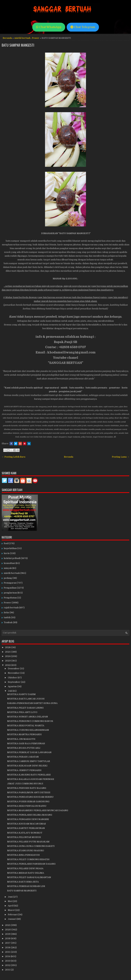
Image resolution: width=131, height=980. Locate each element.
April (11, 906)
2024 (8, 656)
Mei (10, 901)
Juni (10, 897)
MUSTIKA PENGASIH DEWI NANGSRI (28, 819)
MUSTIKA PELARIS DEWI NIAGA (25, 868)
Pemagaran (10, 583)
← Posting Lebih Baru (13, 457)
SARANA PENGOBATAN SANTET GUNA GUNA (32, 703)
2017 (8, 943)
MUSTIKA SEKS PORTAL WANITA (26, 726)
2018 (8, 938)
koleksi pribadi (12, 558)
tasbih (7, 617)
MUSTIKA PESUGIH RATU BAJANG (27, 788)
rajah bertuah (11, 608)
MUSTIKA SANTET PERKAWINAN (26, 828)
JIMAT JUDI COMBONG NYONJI (25, 784)
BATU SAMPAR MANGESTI (18, 45)
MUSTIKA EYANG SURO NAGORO (26, 851)
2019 (8, 934)
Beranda (7, 38)
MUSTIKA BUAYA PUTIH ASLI (24, 748)
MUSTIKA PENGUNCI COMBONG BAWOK (30, 721)
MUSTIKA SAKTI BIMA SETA (23, 882)
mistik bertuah (22, 38)
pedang (8, 578)
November (14, 673)
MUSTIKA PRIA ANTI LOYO (22, 712)
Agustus (13, 686)
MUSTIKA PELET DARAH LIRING (25, 708)
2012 (8, 965)
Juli (10, 691)
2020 (8, 930)
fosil (6, 543)
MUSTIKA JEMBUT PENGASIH (24, 770)
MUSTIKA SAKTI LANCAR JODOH (26, 699)
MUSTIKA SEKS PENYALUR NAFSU (27, 806)
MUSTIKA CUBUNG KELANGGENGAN (28, 730)
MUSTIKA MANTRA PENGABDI (24, 734)
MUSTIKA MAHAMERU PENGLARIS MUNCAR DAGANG (38, 810)
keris (7, 553)
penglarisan (10, 593)
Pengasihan (10, 588)
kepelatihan (10, 548)
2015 (8, 952)
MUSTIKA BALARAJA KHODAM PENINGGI (31, 779)
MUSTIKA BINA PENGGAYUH (23, 855)
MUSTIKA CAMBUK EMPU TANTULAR (29, 761)
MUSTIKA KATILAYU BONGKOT (25, 833)
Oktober (13, 678)
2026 (8, 647)
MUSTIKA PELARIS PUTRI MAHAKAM (28, 842)
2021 (8, 925)
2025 (8, 652)
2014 (8, 956)
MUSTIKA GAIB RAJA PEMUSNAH (26, 743)
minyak (8, 568)
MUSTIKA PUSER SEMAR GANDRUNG (28, 802)
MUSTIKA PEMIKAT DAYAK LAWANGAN (29, 752)
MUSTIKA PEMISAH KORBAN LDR (26, 886)
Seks (6, 612)
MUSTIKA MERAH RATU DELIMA (26, 873)
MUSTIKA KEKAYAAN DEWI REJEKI (27, 766)
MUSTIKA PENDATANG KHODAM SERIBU (30, 797)
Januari (12, 919)
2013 (8, 961)
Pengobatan (10, 598)
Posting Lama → (121, 457)
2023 (8, 661)
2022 (8, 665)
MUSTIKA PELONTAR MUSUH (24, 837)
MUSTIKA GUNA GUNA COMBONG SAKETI (31, 846)
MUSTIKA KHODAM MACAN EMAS (27, 824)
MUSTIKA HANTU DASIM (21, 694)
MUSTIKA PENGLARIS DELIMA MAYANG (30, 815)
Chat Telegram (83, 27)
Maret (12, 910)
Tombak (8, 622)
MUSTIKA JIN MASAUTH (21, 739)
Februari (13, 915)
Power (36, 38)
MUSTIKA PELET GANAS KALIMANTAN (29, 877)
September (14, 682)
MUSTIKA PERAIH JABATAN (23, 757)
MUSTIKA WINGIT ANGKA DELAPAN (28, 717)
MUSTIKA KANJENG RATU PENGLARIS (29, 775)
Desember (14, 668)
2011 (8, 970)
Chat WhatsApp (49, 27)
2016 (8, 947)
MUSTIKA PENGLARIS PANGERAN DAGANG (31, 864)
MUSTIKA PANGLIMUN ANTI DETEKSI (29, 792)
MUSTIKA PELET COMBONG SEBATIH (28, 859)
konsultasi (9, 563)
